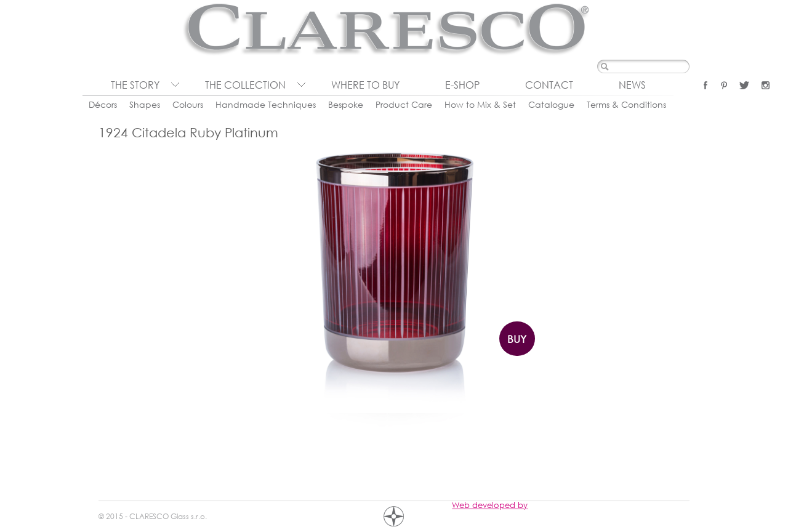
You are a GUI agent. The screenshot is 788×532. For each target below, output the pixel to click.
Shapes (145, 104)
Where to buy (365, 85)
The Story (135, 85)
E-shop (462, 85)
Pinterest (724, 85)
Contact (549, 85)
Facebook (706, 85)
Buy (517, 339)
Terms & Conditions (626, 104)
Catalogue (551, 104)
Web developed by (490, 505)
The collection (245, 85)
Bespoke (346, 104)
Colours (188, 104)
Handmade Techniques (266, 104)
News (632, 85)
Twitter (744, 85)
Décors (103, 104)
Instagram (766, 85)
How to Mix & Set (480, 104)
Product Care (404, 104)
